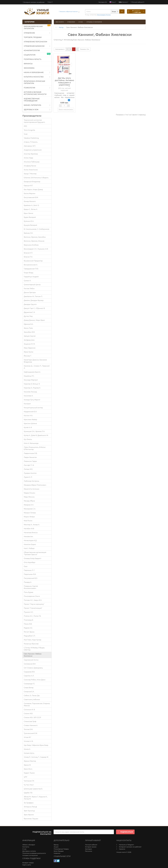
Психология (37, 88)
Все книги (60, 22)
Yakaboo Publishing (31, 138)
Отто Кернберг (30, 562)
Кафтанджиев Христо (32, 372)
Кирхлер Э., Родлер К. (32, 388)
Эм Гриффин (29, 803)
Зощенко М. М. (29, 344)
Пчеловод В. (29, 620)
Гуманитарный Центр (32, 285)
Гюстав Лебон (29, 289)
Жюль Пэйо (28, 328)
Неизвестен (28, 537)
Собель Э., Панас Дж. (32, 696)
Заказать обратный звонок (68, 12)
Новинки (57, 853)
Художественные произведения (32, 100)
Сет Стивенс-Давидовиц (33, 668)
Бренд (56, 845)
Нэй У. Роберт (29, 548)
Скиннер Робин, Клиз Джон (35, 680)
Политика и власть (33, 59)
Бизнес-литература (37, 105)
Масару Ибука (29, 501)
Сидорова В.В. (29, 672)
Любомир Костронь (31, 481)
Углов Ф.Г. (27, 737)
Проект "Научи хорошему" (34, 604)
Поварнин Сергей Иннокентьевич (31, 587)
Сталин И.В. (28, 714)
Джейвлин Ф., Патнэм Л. (33, 296)
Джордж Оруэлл (30, 304)
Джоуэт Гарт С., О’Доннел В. (34, 308)
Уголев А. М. (28, 741)
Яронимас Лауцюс (31, 819)
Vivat (26, 134)
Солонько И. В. (29, 710)
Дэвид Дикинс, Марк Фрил (34, 320)
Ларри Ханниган (30, 457)
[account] (138, 2)
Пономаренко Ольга (32, 596)
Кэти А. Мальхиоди (31, 443)
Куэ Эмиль (28, 439)
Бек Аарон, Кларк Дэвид (33, 190)
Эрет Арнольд (29, 811)
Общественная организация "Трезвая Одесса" (35, 553)
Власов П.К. (28, 257)
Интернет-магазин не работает (34, 2)
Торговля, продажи (33, 37)
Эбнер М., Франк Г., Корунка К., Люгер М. (36, 798)
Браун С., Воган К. (31, 209)
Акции (56, 847)
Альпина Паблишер (32, 162)
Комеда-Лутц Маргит (32, 400)
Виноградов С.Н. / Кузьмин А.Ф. (36, 249)
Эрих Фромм (29, 815)
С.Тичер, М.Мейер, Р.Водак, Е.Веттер (34, 649)
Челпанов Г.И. (29, 781)
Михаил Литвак (30, 513)
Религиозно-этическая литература (34, 82)
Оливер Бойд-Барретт (33, 558)
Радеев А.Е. (28, 628)
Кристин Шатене (30, 424)
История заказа (91, 847)
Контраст (27, 404)
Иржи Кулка (28, 352)
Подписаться (125, 832)
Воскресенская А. (31, 265)
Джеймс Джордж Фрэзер (34, 300)
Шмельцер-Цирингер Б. (33, 789)
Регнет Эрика (29, 632)
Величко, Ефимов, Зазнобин (35, 237)
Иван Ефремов (30, 348)
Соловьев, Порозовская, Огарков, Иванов (37, 705)
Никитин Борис (30, 544)
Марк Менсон (29, 497)
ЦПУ (25, 777)
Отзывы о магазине (94, 22)
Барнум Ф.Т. (28, 186)
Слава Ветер (29, 688)
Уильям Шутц (29, 753)
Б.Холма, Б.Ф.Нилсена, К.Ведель (36, 178)
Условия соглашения (30, 855)
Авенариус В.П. (30, 146)
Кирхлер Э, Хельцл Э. (32, 384)
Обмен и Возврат (29, 845)
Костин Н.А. (28, 416)
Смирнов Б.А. (29, 692)
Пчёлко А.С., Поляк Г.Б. (32, 616)
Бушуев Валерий (30, 225)
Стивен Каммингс (31, 725)
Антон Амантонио (31, 170)
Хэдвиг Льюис (29, 773)
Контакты (26, 847)
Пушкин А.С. (29, 612)
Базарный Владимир (32, 182)
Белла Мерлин (30, 194)
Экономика (29, 68)
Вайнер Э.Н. (28, 233)
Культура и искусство (37, 77)
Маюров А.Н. (29, 505)
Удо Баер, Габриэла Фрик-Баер (36, 745)
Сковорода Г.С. (29, 684)
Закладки (88, 849)
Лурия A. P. (28, 477)
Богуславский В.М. (31, 197)
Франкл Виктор (30, 761)
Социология (37, 54)
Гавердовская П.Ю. (31, 269)
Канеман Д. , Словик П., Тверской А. (37, 367)
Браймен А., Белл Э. (31, 205)
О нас (81, 22)
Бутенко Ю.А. (29, 221)
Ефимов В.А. (29, 324)
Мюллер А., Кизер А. (32, 525)
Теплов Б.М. (28, 729)
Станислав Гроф (30, 721)
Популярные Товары (61, 849)
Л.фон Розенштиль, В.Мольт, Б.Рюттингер (35, 448)
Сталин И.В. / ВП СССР (32, 718)
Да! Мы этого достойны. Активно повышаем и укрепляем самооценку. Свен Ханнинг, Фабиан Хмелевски (64, 85)
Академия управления (33, 150)
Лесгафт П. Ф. (29, 465)
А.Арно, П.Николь (31, 142)
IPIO (25, 126)
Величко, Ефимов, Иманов (34, 241)
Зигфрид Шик (29, 340)
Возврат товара (28, 863)
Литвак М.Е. (28, 469)
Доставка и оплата (29, 851)
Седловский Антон (31, 660)
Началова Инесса (31, 533)
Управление (37, 33)
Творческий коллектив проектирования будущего (34, 121)
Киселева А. (28, 396)
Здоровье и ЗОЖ (37, 110)
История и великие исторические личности (35, 93)
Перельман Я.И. (30, 574)
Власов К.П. (28, 253)
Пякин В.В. (28, 624)
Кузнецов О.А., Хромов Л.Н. (34, 431)
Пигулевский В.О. (31, 578)
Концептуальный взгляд (33, 408)
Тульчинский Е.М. (31, 733)
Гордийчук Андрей (31, 277)
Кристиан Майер (30, 420)
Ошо (26, 566)
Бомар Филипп (30, 201)
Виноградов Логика (104, 15)
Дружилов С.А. (30, 312)
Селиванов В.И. (30, 664)
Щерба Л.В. (28, 793)
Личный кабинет (91, 845)
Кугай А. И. (28, 427)
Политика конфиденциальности (34, 853)
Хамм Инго (28, 769)
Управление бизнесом (37, 46)
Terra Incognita (29, 130)
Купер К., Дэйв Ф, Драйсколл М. (36, 435)
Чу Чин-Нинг (29, 785)
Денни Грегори (30, 293)
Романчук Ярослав (31, 644)
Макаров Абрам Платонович (35, 485)
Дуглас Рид (28, 316)
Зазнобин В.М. (29, 332)
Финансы (28, 64)
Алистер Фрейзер (31, 154)
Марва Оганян (29, 493)
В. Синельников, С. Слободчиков (36, 229)
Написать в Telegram (126, 845)
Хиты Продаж (59, 851)
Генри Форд (28, 273)
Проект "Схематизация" (33, 608)
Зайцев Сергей (30, 336)
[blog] (50, 2)
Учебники (71, 22)
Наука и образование (37, 72)
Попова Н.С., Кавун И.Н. (33, 600)
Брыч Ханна (28, 213)
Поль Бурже (28, 592)
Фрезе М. (27, 765)
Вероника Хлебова (31, 245)
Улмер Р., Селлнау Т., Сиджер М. (36, 757)
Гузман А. (27, 281)
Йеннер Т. (28, 356)
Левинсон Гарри (30, 461)
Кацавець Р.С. (29, 376)
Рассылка (89, 851)
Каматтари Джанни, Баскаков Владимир (35, 361)
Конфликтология (32, 51)
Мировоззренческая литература (37, 27)
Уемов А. (27, 749)
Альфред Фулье (30, 166)
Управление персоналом (35, 42)
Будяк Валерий (30, 217)
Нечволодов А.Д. (30, 540)
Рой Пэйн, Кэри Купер (33, 640)
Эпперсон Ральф (30, 807)
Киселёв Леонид (30, 392)
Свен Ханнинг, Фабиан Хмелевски (33, 655)
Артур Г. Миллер (30, 174)
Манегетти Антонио (31, 489)
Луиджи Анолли (30, 473)
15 (84, 49)
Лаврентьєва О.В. (31, 453)
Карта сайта (27, 865)
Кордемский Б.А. (30, 412)
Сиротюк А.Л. (29, 676)
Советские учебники (32, 700)
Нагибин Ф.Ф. (29, 529)
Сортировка (60, 49)
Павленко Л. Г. (29, 570)
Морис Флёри (29, 517)
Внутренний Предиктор (33, 261)
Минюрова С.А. (30, 509)
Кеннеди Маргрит (31, 380)
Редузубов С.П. (30, 636)
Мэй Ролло (28, 521)
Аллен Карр (28, 158)
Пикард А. (28, 582)
